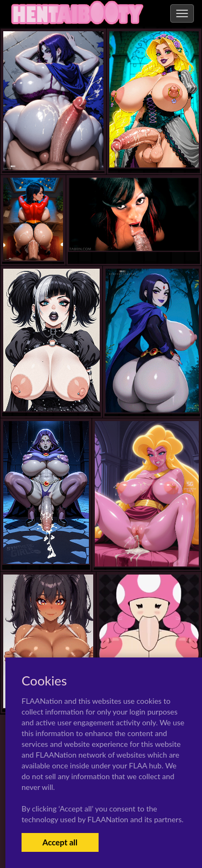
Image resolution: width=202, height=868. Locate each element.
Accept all (60, 842)
